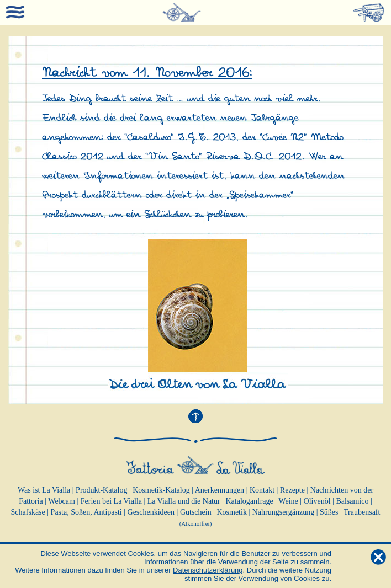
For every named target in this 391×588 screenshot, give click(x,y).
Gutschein (196, 512)
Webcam (62, 501)
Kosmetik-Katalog (161, 490)
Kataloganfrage (249, 501)
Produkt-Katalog (101, 490)
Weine (288, 501)
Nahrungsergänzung (284, 512)
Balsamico (352, 501)
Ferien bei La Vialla (111, 501)
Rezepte (292, 490)
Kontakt (262, 490)
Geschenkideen (151, 512)
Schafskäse (28, 512)
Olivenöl (317, 501)
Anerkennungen (220, 490)
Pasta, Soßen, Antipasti (86, 512)
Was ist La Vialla (44, 490)
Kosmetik (231, 512)
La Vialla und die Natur (184, 501)
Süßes (329, 512)
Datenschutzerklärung (208, 570)
